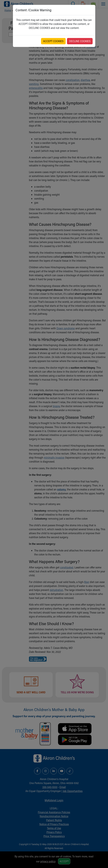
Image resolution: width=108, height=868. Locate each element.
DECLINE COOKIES (80, 41)
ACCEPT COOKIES (53, 41)
